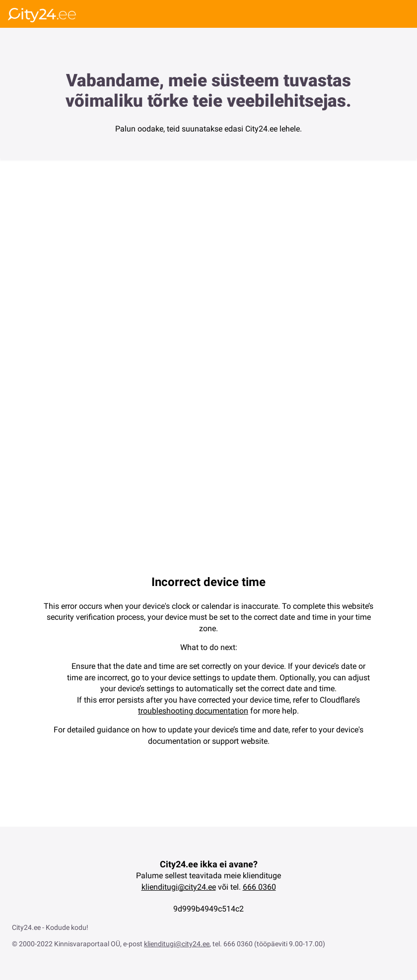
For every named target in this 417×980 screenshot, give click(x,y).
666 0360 (259, 887)
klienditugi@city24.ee (179, 887)
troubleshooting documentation (193, 711)
